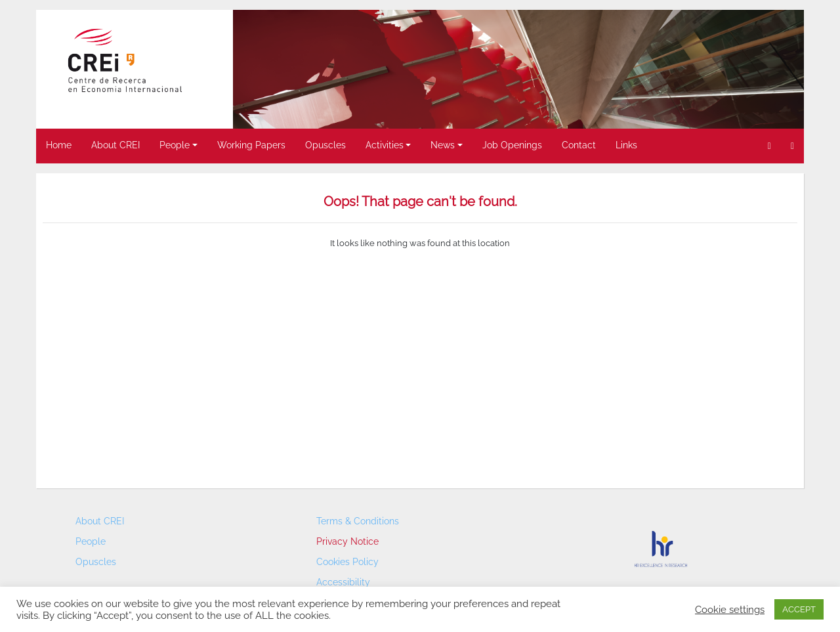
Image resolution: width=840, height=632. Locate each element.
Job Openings (512, 145)
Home (59, 145)
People (175, 145)
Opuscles (325, 145)
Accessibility (343, 582)
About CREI (115, 145)
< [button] (249, 66)
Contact (579, 145)
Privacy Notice (347, 541)
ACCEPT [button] (799, 609)
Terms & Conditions (358, 521)
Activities (385, 145)
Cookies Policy (347, 562)
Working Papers (251, 145)
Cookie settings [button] (730, 609)
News (443, 145)
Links (626, 145)
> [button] (787, 66)
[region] (518, 69)
